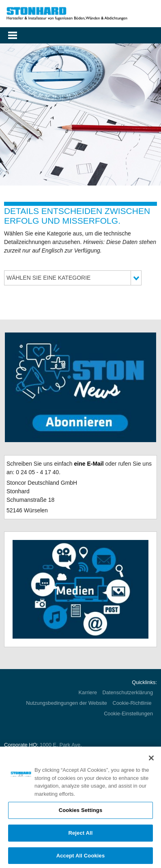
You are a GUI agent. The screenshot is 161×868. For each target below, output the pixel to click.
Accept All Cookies (81, 858)
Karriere (88, 692)
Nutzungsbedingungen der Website (67, 703)
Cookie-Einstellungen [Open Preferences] (128, 714)
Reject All (80, 835)
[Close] (151, 760)
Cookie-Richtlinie (133, 703)
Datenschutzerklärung (128, 692)
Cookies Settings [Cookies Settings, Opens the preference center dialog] (81, 812)
